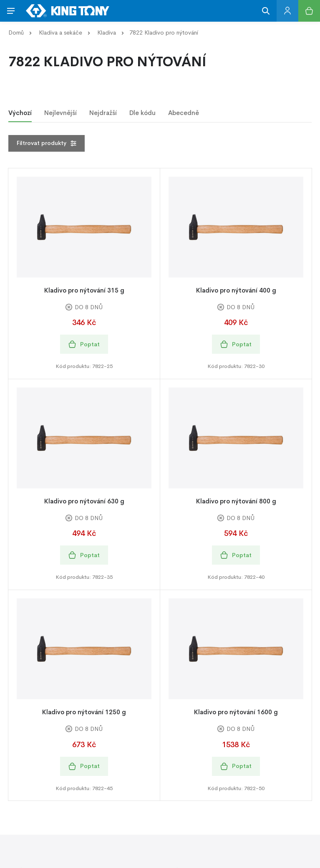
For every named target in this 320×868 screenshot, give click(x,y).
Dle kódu (142, 113)
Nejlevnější (60, 113)
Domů (16, 33)
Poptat (84, 344)
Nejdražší (103, 113)
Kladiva (107, 33)
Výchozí (20, 113)
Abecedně (184, 113)
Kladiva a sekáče (60, 33)
